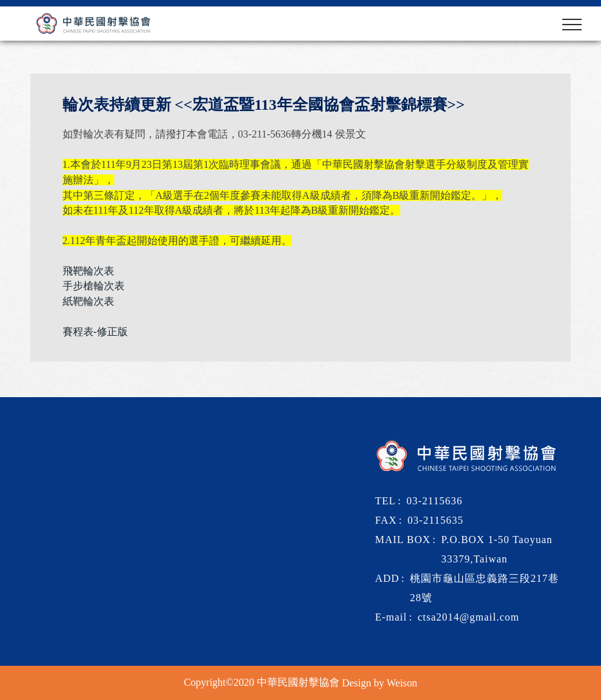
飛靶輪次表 (88, 270)
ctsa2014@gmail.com (469, 617)
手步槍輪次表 (94, 286)
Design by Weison (380, 683)
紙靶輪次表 (88, 301)
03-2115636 (435, 501)
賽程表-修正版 (95, 332)
